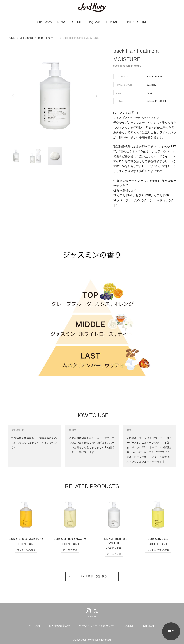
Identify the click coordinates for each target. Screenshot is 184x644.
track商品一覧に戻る (94, 576)
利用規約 (34, 626)
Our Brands (44, 22)
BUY (171, 631)
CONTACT (113, 22)
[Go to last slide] (13, 96)
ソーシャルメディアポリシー (96, 626)
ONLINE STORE (136, 22)
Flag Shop (94, 22)
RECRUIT (129, 626)
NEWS (62, 22)
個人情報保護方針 (59, 626)
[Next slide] (96, 96)
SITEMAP (149, 626)
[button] (16, 156)
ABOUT (77, 22)
